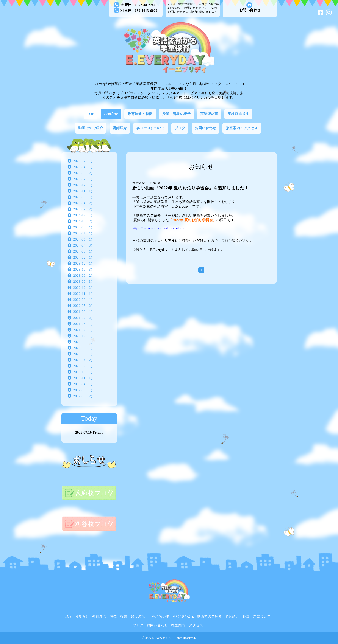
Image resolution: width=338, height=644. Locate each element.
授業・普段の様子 (176, 114)
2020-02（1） (84, 366)
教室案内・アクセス (242, 128)
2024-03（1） (84, 251)
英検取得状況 (238, 114)
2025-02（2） (84, 209)
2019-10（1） (84, 372)
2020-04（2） (84, 360)
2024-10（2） (84, 221)
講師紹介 (120, 128)
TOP (91, 114)
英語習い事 (209, 114)
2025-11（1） (84, 191)
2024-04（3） (84, 245)
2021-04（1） (84, 330)
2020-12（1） (84, 336)
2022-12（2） (84, 288)
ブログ (180, 128)
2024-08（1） (84, 227)
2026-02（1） (84, 179)
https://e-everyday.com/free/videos (158, 228)
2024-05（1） (84, 239)
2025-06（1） (84, 197)
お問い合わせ (250, 7)
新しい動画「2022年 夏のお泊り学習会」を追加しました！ (191, 188)
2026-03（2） (84, 173)
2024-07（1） (84, 233)
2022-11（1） (84, 294)
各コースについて (151, 128)
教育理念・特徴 (140, 114)
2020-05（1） (84, 354)
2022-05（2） (84, 306)
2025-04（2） (84, 203)
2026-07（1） (84, 161)
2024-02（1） (84, 257)
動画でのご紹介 (91, 128)
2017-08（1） (84, 390)
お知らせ (111, 114)
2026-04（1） (84, 167)
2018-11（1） (84, 378)
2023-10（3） (84, 269)
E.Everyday (160, 638)
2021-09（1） (84, 312)
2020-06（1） (84, 348)
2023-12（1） (84, 263)
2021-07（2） (84, 318)
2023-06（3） (84, 282)
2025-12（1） (84, 185)
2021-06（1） (84, 324)
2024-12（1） (84, 215)
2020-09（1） (84, 342)
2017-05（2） (84, 396)
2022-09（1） (84, 300)
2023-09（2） (84, 275)
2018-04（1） (84, 384)
